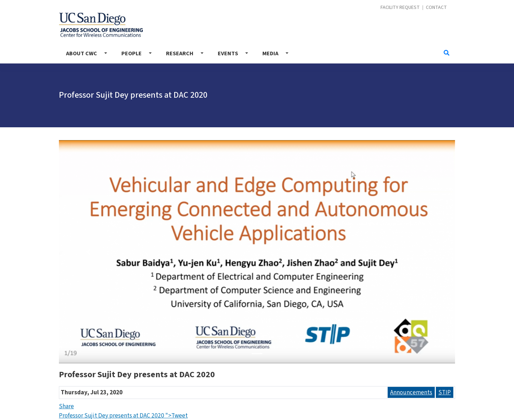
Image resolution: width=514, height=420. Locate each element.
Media (270, 53)
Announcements (411, 392)
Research (180, 53)
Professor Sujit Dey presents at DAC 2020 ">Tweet (123, 416)
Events (228, 53)
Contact (436, 8)
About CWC (82, 53)
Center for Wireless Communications (101, 25)
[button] (89, 252)
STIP (445, 392)
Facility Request (400, 8)
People (132, 53)
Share (66, 406)
